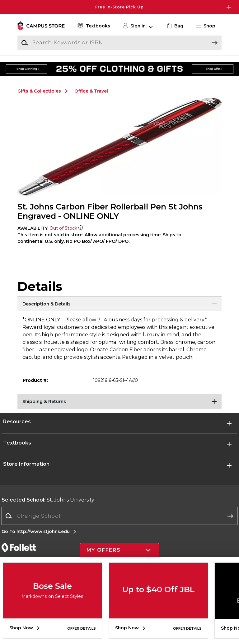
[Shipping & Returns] (119, 402)
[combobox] (119, 516)
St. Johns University (48, 500)
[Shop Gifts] (196, 64)
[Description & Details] (119, 304)
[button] (208, 26)
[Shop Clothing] (43, 64)
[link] (174, 26)
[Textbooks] (93, 26)
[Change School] (119, 516)
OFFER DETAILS (82, 628)
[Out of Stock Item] (81, 228)
